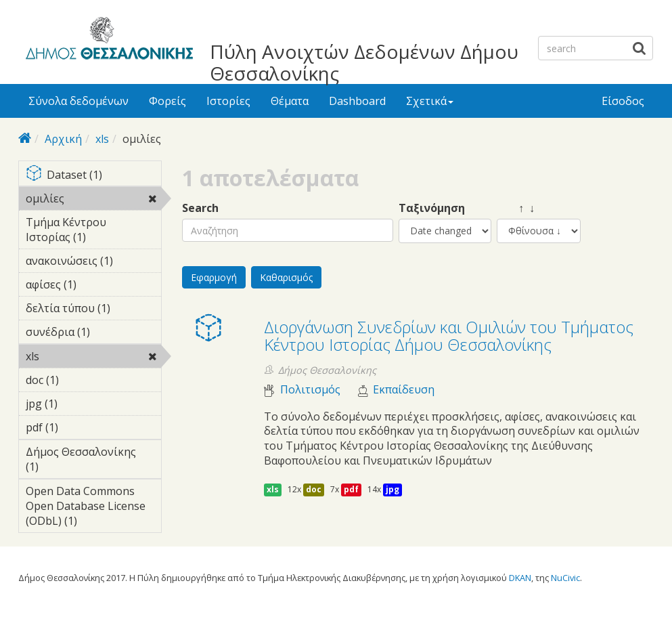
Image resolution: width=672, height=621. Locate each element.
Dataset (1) (94, 176)
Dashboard (357, 101)
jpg (393, 489)
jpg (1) (79, 404)
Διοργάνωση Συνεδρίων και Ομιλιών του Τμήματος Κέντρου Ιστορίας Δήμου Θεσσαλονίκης (449, 336)
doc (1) (80, 380)
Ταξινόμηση (432, 208)
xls (102, 139)
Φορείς (167, 101)
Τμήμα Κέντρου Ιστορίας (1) (94, 232)
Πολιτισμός (310, 390)
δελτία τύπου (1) (94, 310)
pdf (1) (79, 427)
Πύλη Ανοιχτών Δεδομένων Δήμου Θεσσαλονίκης (364, 62)
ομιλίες (94, 200)
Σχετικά (430, 101)
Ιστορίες (228, 101)
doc (314, 489)
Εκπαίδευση (404, 390)
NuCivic (565, 578)
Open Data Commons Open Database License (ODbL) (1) (94, 508)
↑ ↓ (516, 208)
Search (200, 208)
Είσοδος (623, 101)
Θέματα (290, 101)
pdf (351, 489)
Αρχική (63, 139)
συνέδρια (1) (94, 334)
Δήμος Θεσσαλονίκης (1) (94, 461)
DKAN (520, 578)
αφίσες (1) (94, 286)
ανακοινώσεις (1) (94, 263)
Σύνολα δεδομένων (79, 101)
